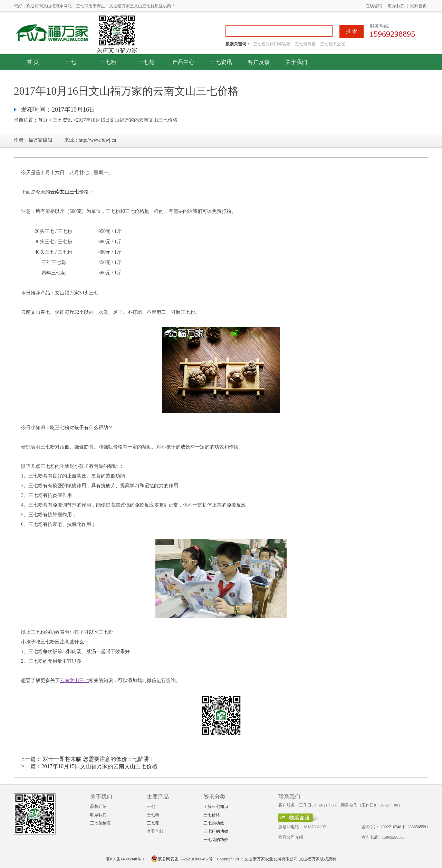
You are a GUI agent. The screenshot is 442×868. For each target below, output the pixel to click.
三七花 (146, 62)
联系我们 (396, 6)
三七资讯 (221, 62)
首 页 (33, 62)
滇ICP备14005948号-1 (125, 859)
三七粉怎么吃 (333, 44)
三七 (70, 62)
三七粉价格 (305, 44)
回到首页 (419, 6)
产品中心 (183, 62)
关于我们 (296, 62)
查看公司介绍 (291, 837)
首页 (43, 120)
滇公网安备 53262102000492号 (182, 859)
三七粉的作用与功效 (272, 44)
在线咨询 (374, 6)
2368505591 (418, 827)
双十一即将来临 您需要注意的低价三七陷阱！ (98, 759)
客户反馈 (259, 62)
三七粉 (108, 62)
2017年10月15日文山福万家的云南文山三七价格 (99, 766)
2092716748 (391, 827)
